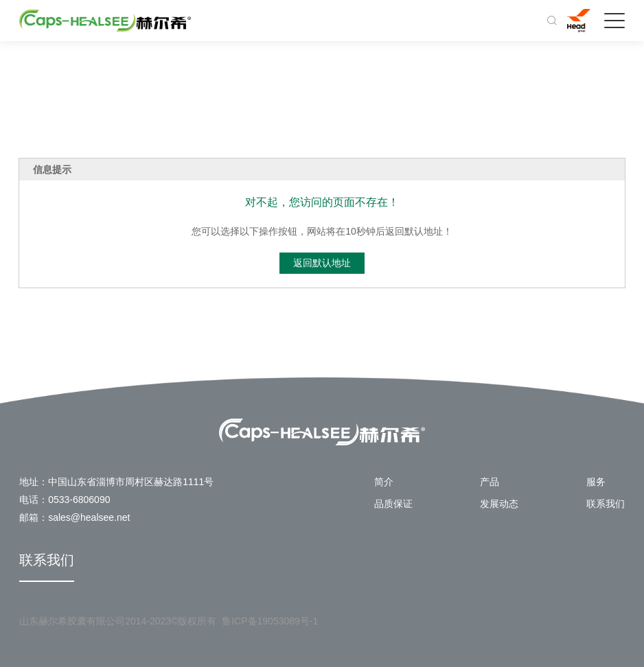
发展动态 (499, 504)
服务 (596, 482)
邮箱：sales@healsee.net (74, 517)
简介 (384, 482)
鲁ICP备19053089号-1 (270, 621)
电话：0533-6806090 (65, 500)
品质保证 (393, 504)
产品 (490, 482)
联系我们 (606, 504)
